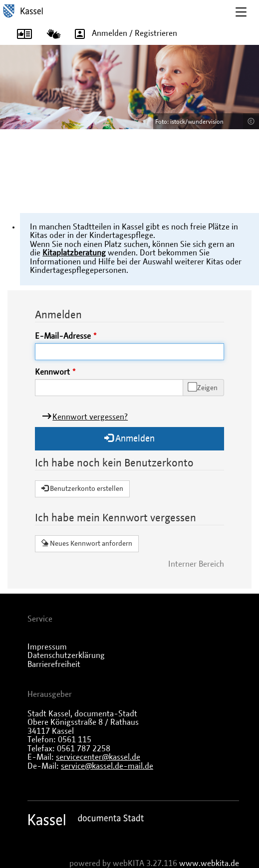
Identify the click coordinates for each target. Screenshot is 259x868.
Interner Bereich (196, 564)
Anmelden (129, 438)
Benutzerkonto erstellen (82, 488)
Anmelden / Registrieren (123, 33)
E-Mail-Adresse (63, 336)
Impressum (47, 647)
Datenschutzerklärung (66, 655)
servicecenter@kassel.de (98, 757)
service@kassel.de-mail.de (107, 766)
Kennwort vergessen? (90, 417)
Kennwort (52, 372)
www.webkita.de (209, 864)
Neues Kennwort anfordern (87, 543)
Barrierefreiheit (54, 664)
